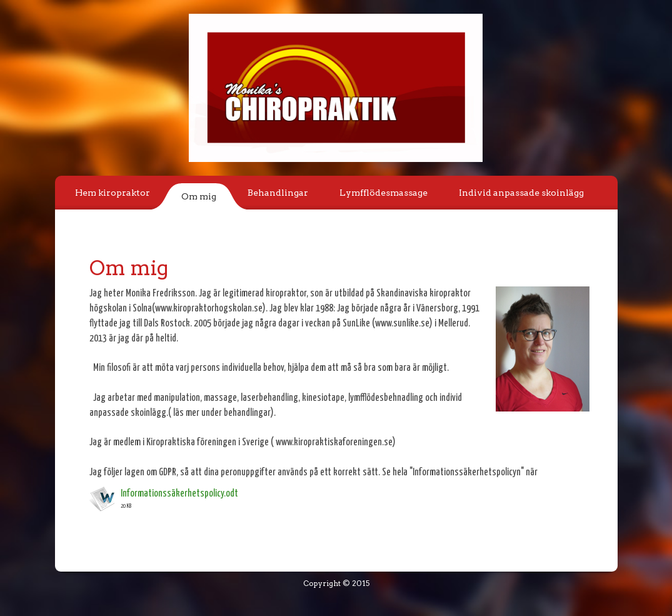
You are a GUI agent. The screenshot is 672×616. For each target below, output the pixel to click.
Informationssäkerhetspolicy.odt (179, 494)
